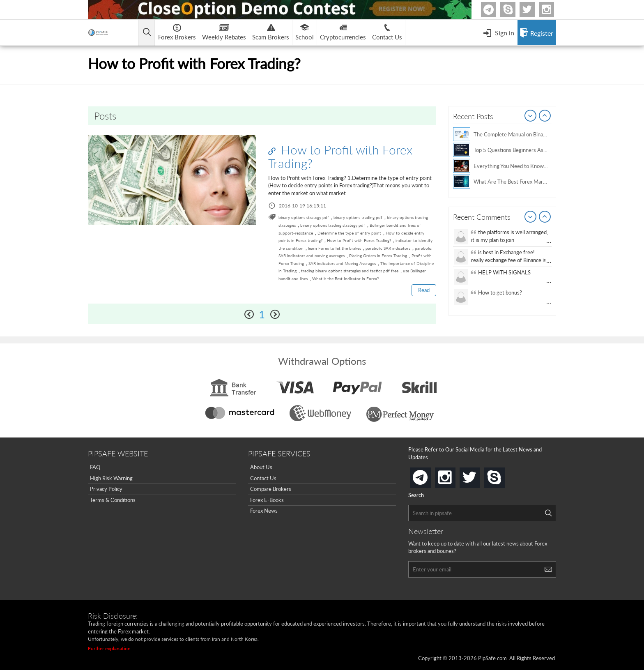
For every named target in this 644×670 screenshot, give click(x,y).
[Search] (548, 513)
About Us (261, 467)
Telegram (495, 11)
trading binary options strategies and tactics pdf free (350, 271)
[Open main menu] (147, 33)
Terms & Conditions (113, 500)
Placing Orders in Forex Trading (378, 256)
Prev (531, 116)
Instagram (553, 10)
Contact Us (263, 478)
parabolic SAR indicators (388, 248)
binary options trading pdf (358, 217)
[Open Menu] (499, 32)
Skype (514, 10)
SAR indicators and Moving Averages (342, 263)
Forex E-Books (267, 500)
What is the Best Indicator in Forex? (345, 279)
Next (545, 116)
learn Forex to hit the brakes (335, 248)
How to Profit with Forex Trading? (340, 156)
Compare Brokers (271, 489)
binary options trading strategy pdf (333, 225)
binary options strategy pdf (304, 217)
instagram (454, 475)
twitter (534, 10)
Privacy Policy (106, 489)
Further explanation (109, 648)
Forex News (264, 511)
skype (503, 475)
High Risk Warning (111, 478)
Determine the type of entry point (349, 233)
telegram (429, 477)
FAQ (95, 467)
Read (424, 290)
